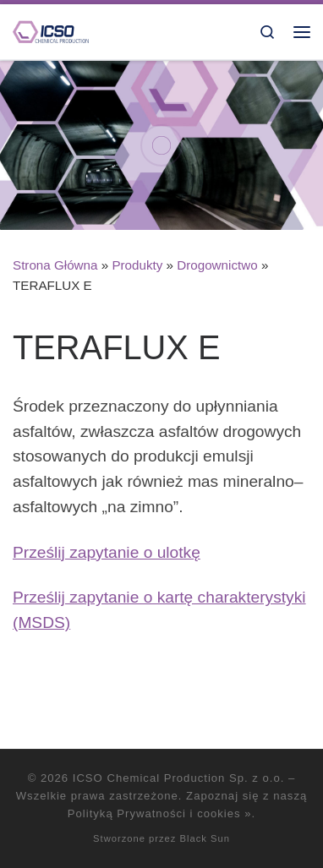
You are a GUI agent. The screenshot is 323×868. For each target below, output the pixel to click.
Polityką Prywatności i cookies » (160, 813)
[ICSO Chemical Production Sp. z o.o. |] (51, 31)
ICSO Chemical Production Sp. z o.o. (179, 778)
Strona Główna (55, 265)
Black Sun (205, 838)
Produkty (137, 265)
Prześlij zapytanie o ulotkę (107, 552)
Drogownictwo (217, 265)
